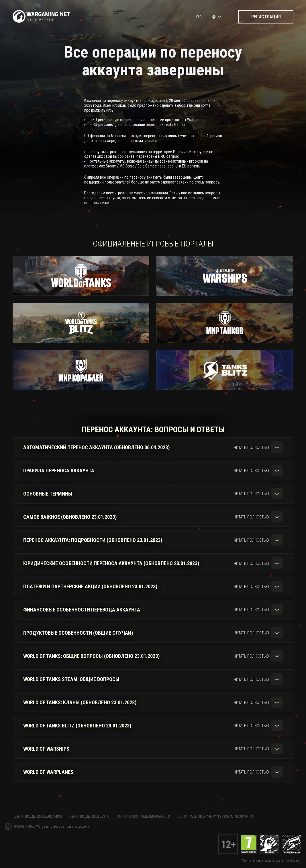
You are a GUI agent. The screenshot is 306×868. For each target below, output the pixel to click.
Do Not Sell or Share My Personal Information (216, 816)
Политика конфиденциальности (143, 816)
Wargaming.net (47, 826)
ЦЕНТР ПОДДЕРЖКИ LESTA (89, 816)
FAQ (199, 18)
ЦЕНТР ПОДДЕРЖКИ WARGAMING (38, 816)
